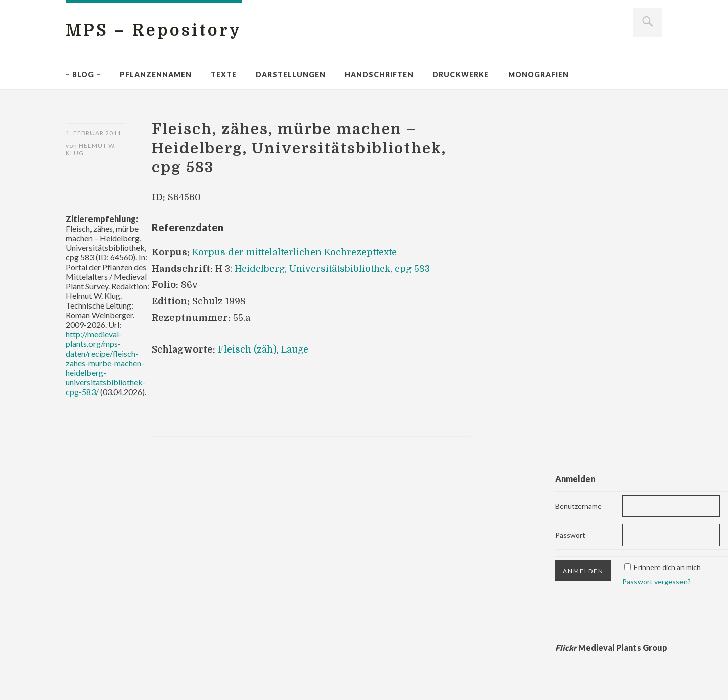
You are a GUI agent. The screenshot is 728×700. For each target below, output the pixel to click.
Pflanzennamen (156, 75)
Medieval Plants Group (611, 648)
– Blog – (83, 75)
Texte (224, 75)
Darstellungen (291, 75)
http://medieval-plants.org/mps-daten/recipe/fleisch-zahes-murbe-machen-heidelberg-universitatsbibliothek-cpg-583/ (106, 363)
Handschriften (379, 75)
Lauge (295, 349)
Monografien (538, 75)
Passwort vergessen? (656, 581)
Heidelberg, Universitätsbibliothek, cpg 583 (332, 269)
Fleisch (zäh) (247, 349)
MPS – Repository (154, 31)
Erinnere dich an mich (667, 567)
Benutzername (578, 506)
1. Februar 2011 (94, 133)
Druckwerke (461, 75)
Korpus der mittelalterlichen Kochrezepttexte (294, 252)
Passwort (570, 535)
